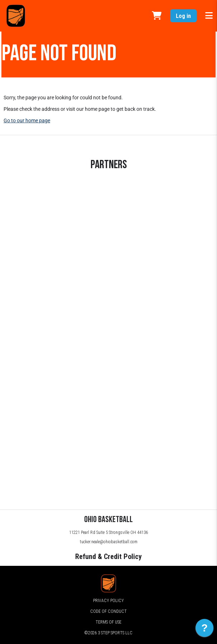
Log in (183, 16)
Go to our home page (27, 120)
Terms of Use (108, 622)
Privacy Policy (108, 601)
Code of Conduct (108, 611)
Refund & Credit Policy (108, 557)
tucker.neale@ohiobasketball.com (109, 542)
